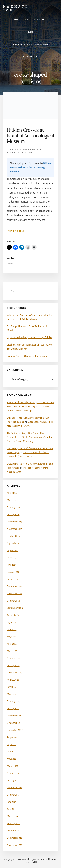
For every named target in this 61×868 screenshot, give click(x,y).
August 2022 (13, 737)
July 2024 (11, 622)
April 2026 (12, 493)
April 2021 (12, 809)
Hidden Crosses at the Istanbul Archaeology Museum (30, 167)
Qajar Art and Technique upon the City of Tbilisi (29, 338)
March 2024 (12, 651)
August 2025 (13, 550)
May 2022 (11, 759)
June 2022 (12, 752)
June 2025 (12, 565)
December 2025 (14, 522)
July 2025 (11, 558)
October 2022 (13, 723)
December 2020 (15, 838)
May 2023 (11, 694)
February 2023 (14, 701)
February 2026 (14, 507)
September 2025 (15, 543)
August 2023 (13, 680)
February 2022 (14, 773)
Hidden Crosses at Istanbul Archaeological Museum (30, 136)
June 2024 (12, 629)
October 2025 (13, 536)
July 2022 (11, 744)
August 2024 (13, 615)
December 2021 (14, 788)
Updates (12, 149)
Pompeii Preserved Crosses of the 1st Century (28, 356)
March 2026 (12, 500)
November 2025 (14, 529)
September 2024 (15, 608)
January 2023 (13, 709)
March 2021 (12, 816)
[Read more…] (16, 232)
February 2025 (14, 572)
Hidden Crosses (30, 149)
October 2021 (13, 795)
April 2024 (12, 644)
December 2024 (14, 586)
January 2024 (13, 665)
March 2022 (12, 766)
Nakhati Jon (16, 8)
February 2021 (14, 823)
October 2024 (13, 601)
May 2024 (11, 637)
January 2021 (13, 831)
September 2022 (15, 730)
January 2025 (13, 579)
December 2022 (14, 716)
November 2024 (15, 594)
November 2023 (14, 673)
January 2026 (13, 515)
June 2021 (11, 802)
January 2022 (13, 780)
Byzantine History (20, 153)
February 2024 (14, 658)
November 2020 (15, 845)
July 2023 (11, 687)
